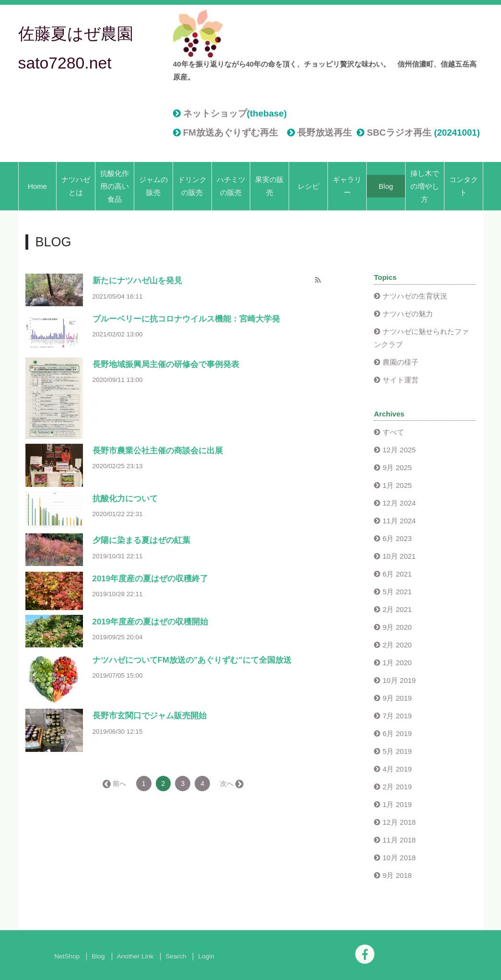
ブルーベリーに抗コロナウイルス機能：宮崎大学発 (186, 319)
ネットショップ (215, 113)
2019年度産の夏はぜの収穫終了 (151, 579)
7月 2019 (397, 716)
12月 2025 (399, 450)
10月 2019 (399, 680)
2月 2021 (397, 609)
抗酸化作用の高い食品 (115, 186)
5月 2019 (397, 751)
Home (37, 186)
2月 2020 (397, 645)
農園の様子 (401, 362)
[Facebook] (365, 954)
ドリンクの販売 (192, 186)
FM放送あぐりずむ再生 (231, 133)
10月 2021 (399, 556)
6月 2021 (397, 574)
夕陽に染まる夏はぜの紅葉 (141, 540)
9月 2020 (397, 627)
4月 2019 (397, 769)
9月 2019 (397, 698)
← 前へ (115, 784)
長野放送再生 (325, 133)
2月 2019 (397, 787)
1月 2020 (397, 663)
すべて (393, 432)
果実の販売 (269, 186)
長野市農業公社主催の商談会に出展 (158, 451)
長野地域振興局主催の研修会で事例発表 (166, 364)
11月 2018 (399, 840)
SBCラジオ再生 (399, 133)
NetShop (67, 956)
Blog (386, 186)
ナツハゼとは (76, 186)
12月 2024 (399, 503)
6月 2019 (397, 733)
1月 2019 (397, 804)
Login (206, 956)
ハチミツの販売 (231, 186)
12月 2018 (399, 822)
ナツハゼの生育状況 (415, 296)
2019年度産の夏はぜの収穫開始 (151, 622)
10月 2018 (399, 858)
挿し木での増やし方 (425, 186)
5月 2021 (397, 592)
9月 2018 (397, 875)
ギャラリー (347, 186)
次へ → (231, 784)
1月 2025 (397, 485)
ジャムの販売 (153, 186)
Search (176, 956)
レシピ (309, 186)
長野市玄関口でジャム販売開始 (150, 716)
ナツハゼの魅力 (408, 314)
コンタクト (464, 186)
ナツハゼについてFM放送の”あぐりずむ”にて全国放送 (192, 660)
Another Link (135, 956)
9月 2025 (397, 467)
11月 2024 (399, 521)
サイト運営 (401, 380)
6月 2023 (397, 538)
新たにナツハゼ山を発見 (137, 281)
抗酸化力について (125, 499)
